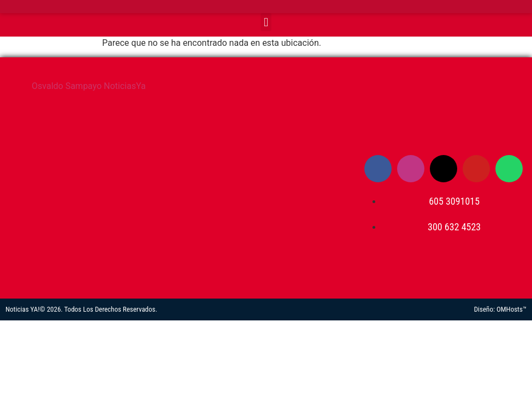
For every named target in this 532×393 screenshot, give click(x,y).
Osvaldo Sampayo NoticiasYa (89, 86)
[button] (266, 22)
